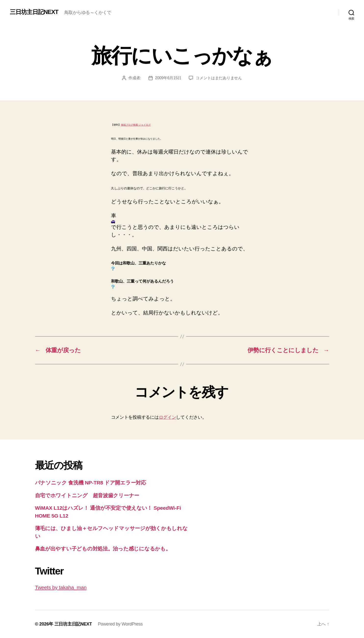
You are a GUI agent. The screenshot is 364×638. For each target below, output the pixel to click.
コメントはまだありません (219, 78)
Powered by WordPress (120, 624)
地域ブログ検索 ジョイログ (136, 125)
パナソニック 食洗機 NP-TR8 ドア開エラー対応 (91, 483)
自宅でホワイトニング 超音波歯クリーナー (87, 495)
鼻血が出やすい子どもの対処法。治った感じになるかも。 (103, 549)
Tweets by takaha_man (61, 587)
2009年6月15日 (168, 78)
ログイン (168, 417)
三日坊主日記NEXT (34, 12)
